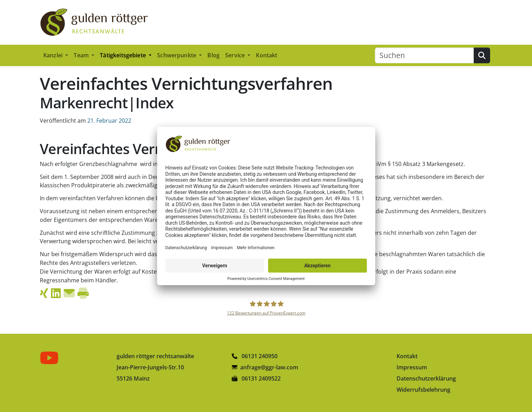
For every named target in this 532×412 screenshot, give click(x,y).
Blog (213, 55)
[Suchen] (424, 55)
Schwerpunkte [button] (177, 55)
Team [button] (82, 55)
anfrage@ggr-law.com (269, 367)
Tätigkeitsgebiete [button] (124, 55)
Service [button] (236, 55)
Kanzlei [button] (54, 55)
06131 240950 (255, 356)
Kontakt (267, 55)
